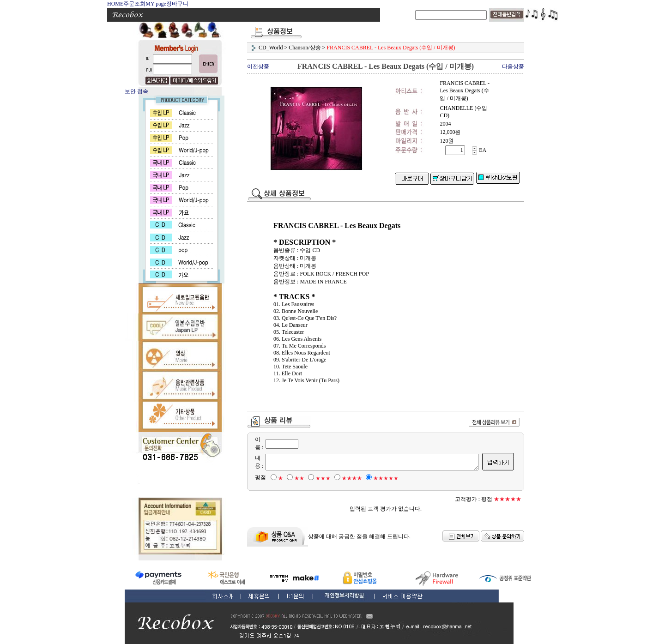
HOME (115, 4)
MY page (156, 4)
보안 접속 (136, 91)
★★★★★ (381, 478)
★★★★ (347, 478)
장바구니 (177, 4)
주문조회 (134, 4)
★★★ (318, 478)
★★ (294, 478)
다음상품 (513, 66)
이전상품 (258, 66)
